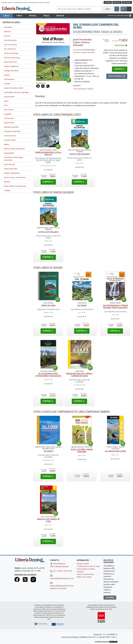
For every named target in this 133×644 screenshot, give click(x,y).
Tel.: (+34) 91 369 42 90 (61, 571)
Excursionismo (80, 89)
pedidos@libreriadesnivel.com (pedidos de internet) (62, 586)
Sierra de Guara (48, 306)
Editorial (127, 2)
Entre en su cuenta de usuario (120, 15)
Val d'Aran (82, 306)
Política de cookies (84, 577)
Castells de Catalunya (79, 154)
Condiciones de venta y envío (88, 566)
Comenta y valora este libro (84, 52)
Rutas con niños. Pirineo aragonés (82, 451)
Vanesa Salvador (81, 44)
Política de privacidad (85, 574)
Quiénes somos (7, 2)
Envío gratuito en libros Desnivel (39, 2)
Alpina (85, 63)
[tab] (40, 97)
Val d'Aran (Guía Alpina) (115, 451)
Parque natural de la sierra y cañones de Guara (80, 375)
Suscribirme (110, 598)
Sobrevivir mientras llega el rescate (48, 154)
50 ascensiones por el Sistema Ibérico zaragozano (48, 375)
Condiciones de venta (20, 2)
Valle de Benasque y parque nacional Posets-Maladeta (115, 307)
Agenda (108, 2)
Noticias (117, 2)
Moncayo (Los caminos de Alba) (48, 520)
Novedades (8, 27)
